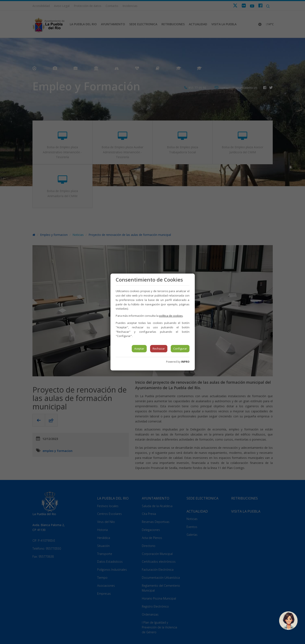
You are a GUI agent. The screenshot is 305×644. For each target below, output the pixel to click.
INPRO (185, 362)
